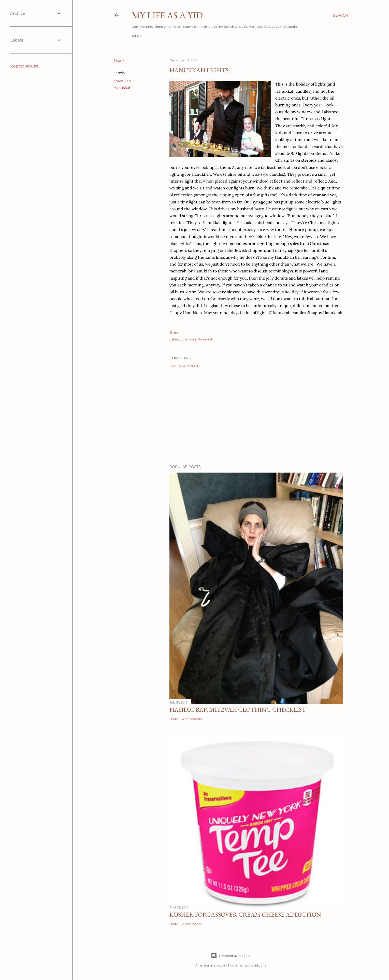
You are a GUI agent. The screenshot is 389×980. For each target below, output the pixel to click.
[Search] (341, 15)
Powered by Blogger (231, 956)
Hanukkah (122, 88)
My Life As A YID (167, 15)
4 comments (192, 719)
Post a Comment (184, 366)
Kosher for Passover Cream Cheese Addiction (245, 914)
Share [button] (119, 61)
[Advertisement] (256, 416)
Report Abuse (24, 66)
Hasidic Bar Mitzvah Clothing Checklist (238, 709)
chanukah (122, 81)
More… (139, 36)
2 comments (192, 924)
